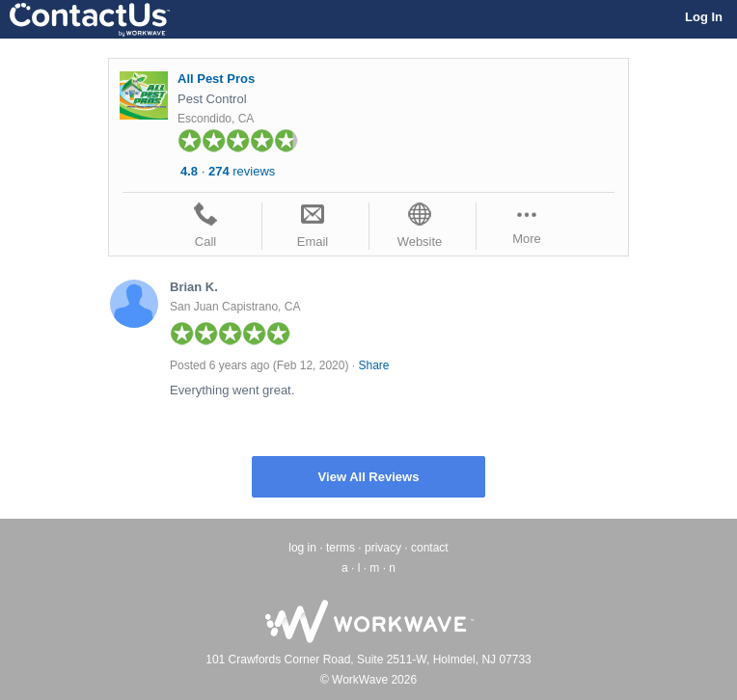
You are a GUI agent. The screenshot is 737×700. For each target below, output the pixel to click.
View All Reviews (369, 477)
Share (373, 365)
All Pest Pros (216, 79)
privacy (383, 548)
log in (302, 548)
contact (430, 548)
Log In (704, 17)
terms (341, 548)
